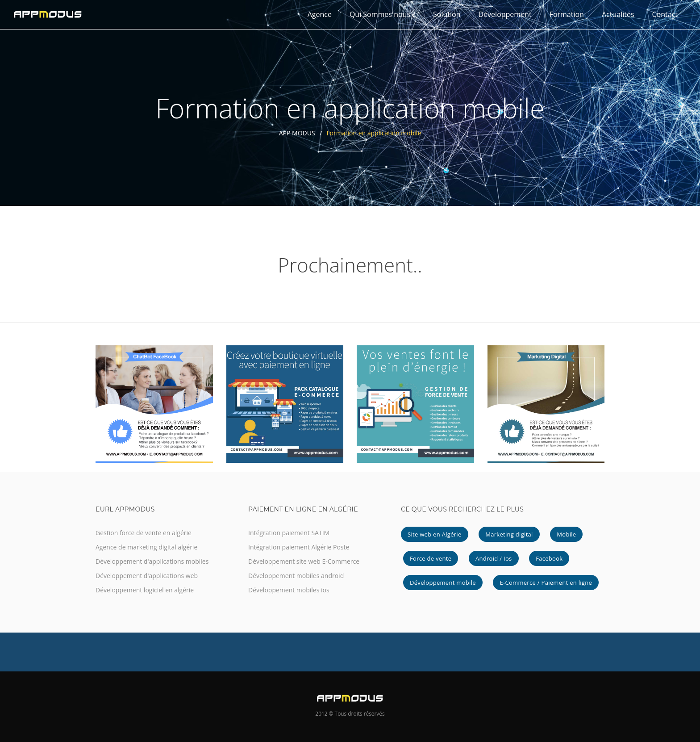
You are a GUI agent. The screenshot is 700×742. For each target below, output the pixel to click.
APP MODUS (297, 133)
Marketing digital (509, 534)
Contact (665, 14)
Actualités (618, 14)
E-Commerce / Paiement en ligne (546, 583)
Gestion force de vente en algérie (144, 533)
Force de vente (431, 558)
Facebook (549, 558)
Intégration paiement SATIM (289, 533)
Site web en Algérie (435, 534)
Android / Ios (494, 558)
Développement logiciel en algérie (145, 590)
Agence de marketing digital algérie (146, 547)
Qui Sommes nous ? (382, 14)
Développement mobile (443, 583)
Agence (320, 14)
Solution (447, 14)
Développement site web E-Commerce (304, 561)
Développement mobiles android (296, 576)
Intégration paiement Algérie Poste (299, 547)
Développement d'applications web (147, 576)
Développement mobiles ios (289, 590)
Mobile (566, 534)
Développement (505, 14)
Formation (567, 14)
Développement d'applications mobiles (152, 561)
